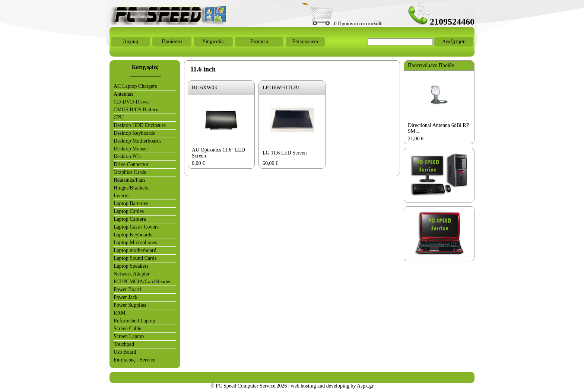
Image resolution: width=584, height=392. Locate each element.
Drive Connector (131, 164)
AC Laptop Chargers (135, 86)
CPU (119, 117)
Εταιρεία (259, 42)
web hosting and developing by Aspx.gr (332, 386)
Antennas (123, 94)
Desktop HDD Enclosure (140, 125)
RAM (120, 313)
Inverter (122, 196)
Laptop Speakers (131, 266)
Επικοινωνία (305, 42)
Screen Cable (127, 329)
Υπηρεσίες (213, 42)
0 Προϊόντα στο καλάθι (342, 24)
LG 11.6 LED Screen (285, 153)
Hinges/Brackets (131, 188)
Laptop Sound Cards (135, 258)
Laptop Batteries (131, 203)
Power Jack (126, 297)
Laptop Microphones (135, 243)
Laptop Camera (130, 219)
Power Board (127, 289)
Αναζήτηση (454, 42)
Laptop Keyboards (133, 235)
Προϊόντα (172, 42)
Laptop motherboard (135, 250)
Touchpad (124, 344)
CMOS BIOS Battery (136, 110)
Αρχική (131, 42)
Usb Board (125, 352)
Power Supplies (130, 305)
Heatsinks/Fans (130, 180)
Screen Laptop (129, 336)
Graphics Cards (130, 172)
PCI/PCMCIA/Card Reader (142, 282)
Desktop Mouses (131, 149)
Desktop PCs (127, 157)
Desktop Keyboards (134, 133)
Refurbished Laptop (134, 321)
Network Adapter (132, 274)
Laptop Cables (129, 211)
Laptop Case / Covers (136, 227)
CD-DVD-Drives (131, 102)
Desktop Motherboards (138, 141)
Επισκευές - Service (134, 360)
